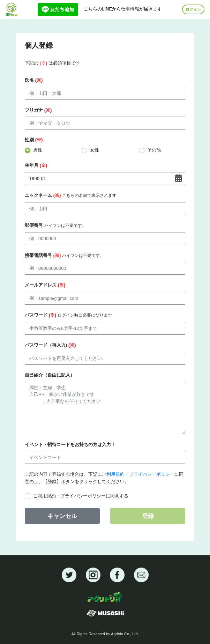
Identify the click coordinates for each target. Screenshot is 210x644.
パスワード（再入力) (50, 345)
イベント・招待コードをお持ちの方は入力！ (70, 445)
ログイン (193, 9)
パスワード (68, 315)
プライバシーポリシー (152, 474)
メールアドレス (45, 285)
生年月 (36, 165)
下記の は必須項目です (52, 63)
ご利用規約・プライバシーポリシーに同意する (81, 496)
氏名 (34, 80)
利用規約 (115, 474)
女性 (95, 150)
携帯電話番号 (64, 255)
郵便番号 (55, 225)
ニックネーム (71, 195)
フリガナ (38, 110)
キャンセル (62, 516)
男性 (38, 150)
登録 (148, 516)
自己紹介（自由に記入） (50, 375)
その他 (154, 150)
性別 (34, 140)
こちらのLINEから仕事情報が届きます (100, 9)
